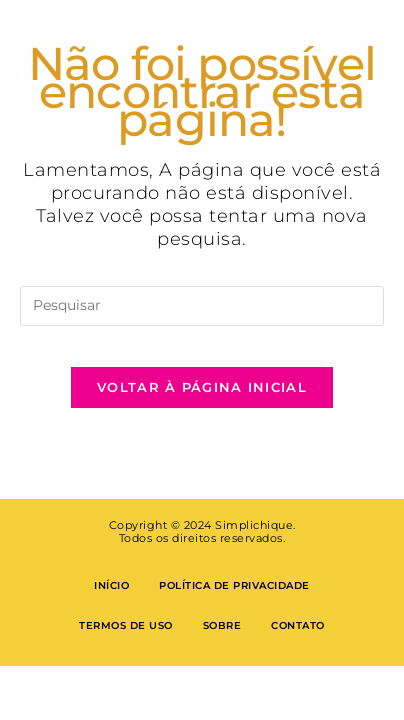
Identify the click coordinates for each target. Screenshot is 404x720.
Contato (298, 625)
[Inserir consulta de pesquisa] (202, 306)
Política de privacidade (234, 585)
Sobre (222, 625)
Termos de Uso (126, 625)
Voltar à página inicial (202, 387)
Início (111, 585)
